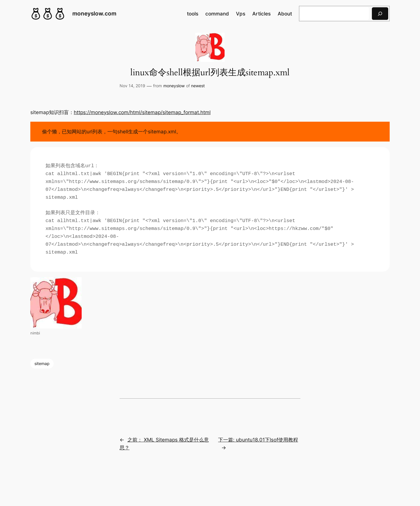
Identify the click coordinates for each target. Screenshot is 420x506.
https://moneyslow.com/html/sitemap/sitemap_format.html (142, 112)
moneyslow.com (94, 13)
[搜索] (380, 14)
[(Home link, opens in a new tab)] (48, 14)
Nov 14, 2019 (132, 86)
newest (198, 86)
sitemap (42, 363)
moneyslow (174, 86)
